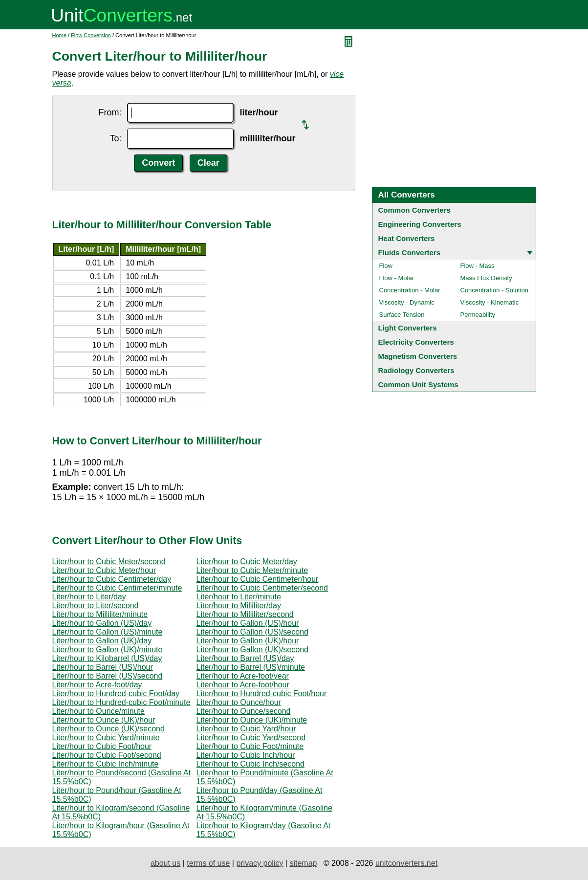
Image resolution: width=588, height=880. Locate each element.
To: (115, 138)
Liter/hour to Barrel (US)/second (108, 676)
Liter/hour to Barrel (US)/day (245, 658)
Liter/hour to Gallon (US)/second (252, 632)
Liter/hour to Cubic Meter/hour (104, 570)
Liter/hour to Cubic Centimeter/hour (258, 579)
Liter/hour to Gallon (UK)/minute (108, 649)
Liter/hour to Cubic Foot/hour (102, 746)
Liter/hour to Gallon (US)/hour (248, 623)
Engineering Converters (420, 224)
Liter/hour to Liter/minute (239, 597)
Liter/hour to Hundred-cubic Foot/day (116, 693)
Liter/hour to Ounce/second (244, 711)
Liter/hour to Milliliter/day (239, 605)
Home (59, 35)
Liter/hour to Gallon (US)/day (102, 623)
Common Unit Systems (418, 385)
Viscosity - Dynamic (407, 302)
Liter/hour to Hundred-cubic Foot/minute (121, 702)
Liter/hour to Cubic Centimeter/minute (117, 588)
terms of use (208, 863)
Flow (386, 266)
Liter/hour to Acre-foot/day (97, 685)
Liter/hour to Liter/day (89, 597)
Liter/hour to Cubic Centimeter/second (262, 588)
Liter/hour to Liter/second (96, 605)
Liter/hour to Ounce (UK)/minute (252, 720)
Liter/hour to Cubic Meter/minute (252, 570)
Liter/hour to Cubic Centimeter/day (112, 579)
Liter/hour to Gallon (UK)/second (252, 649)
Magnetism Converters (418, 356)
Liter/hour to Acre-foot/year (243, 676)
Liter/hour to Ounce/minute (98, 711)
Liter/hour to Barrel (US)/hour (103, 667)
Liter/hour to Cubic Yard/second (251, 737)
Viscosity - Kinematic (490, 302)
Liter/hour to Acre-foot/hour (243, 685)
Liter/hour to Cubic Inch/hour (246, 755)
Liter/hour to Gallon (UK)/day (102, 641)
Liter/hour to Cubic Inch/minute (106, 764)
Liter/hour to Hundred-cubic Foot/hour (262, 693)
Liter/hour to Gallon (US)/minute (108, 632)
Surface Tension (402, 315)
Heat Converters (407, 238)
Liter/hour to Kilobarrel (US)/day (107, 658)
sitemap (303, 863)
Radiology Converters (416, 370)
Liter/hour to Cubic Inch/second (250, 764)
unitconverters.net (406, 863)
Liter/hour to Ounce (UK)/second (109, 729)
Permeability (478, 315)
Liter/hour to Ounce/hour (239, 702)
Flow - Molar (397, 278)
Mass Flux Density (486, 278)
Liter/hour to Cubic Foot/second (107, 755)
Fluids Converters (410, 253)
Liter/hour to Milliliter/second (245, 614)
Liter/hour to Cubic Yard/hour (246, 729)
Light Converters (408, 328)
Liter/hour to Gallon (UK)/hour (248, 641)
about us (165, 863)
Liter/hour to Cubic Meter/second (109, 561)
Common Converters (414, 210)
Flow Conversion (91, 35)
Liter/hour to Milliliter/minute (100, 614)
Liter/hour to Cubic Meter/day (247, 561)
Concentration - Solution (494, 290)
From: (110, 112)
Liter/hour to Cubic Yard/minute (106, 737)
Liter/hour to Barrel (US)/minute (251, 667)
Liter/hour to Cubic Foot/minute (250, 746)
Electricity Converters (416, 342)
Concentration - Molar (410, 290)
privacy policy (260, 863)
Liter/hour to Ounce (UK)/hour (104, 720)
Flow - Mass (478, 266)
